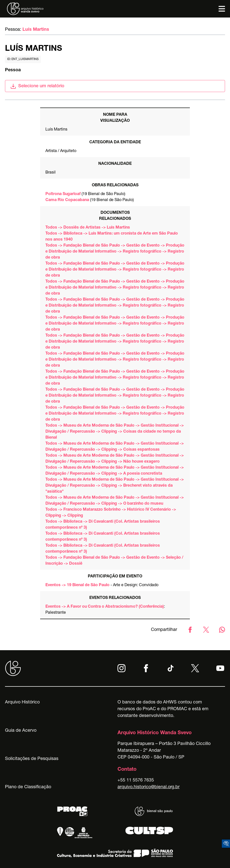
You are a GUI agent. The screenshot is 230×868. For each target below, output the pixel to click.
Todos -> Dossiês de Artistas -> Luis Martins (88, 228)
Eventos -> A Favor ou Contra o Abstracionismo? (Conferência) (105, 607)
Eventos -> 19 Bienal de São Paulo (77, 585)
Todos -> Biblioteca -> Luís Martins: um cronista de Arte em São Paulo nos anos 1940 (112, 237)
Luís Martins (36, 30)
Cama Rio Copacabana (67, 200)
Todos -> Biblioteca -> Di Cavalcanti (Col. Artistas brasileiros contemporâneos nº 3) (103, 525)
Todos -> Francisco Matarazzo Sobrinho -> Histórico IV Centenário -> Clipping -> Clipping (111, 513)
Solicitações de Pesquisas (32, 759)
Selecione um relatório (37, 86)
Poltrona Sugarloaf (63, 194)
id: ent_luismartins (23, 59)
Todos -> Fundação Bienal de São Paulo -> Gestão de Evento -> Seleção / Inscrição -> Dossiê (114, 561)
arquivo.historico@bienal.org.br (149, 787)
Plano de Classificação (28, 787)
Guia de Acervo (21, 731)
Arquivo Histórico (22, 702)
